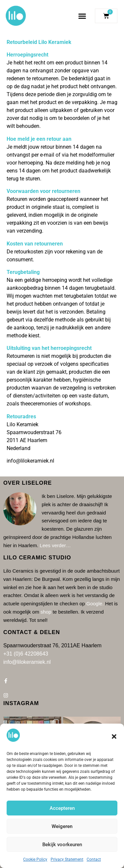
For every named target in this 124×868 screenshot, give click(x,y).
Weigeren (62, 826)
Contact (94, 859)
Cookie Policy (35, 859)
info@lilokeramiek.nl (30, 461)
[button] (114, 736)
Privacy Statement (67, 859)
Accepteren (62, 808)
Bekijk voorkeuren (62, 845)
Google (94, 604)
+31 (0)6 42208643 (26, 654)
